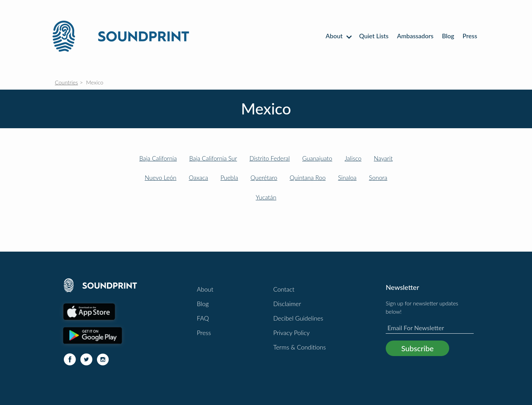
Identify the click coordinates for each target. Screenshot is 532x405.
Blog (448, 36)
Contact (284, 289)
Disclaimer (287, 304)
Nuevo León (160, 178)
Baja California (158, 158)
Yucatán (266, 197)
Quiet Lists (374, 36)
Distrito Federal (270, 158)
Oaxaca (198, 178)
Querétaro (264, 178)
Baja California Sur (213, 158)
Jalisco (353, 158)
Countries (66, 82)
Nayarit (383, 158)
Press (470, 36)
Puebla (229, 178)
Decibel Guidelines (298, 318)
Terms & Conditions (299, 347)
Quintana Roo (308, 178)
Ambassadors (415, 36)
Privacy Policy (292, 333)
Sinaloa (347, 178)
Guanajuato (317, 158)
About (338, 36)
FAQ (203, 318)
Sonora (378, 178)
